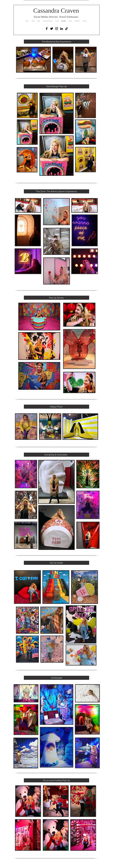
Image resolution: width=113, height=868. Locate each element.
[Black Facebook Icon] (47, 29)
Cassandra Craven (56, 11)
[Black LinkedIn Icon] (62, 29)
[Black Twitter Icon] (52, 29)
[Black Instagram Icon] (57, 29)
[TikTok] (66, 29)
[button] (33, 60)
